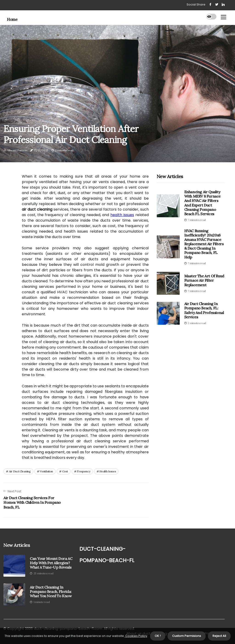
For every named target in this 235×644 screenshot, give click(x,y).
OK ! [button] (158, 636)
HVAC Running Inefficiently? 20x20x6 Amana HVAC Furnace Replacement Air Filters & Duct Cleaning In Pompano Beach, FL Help (204, 244)
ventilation (46, 471)
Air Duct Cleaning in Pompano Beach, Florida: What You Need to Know (51, 592)
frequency (84, 471)
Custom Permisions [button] (187, 636)
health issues (122, 215)
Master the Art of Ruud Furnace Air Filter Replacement (204, 280)
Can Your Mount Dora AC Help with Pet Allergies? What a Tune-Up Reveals (51, 563)
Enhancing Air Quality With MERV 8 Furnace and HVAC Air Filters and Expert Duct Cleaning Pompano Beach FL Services (202, 203)
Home (12, 19)
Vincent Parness (17, 150)
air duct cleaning (20, 471)
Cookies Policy (136, 636)
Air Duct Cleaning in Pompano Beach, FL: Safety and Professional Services (204, 310)
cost (65, 471)
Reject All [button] (219, 636)
